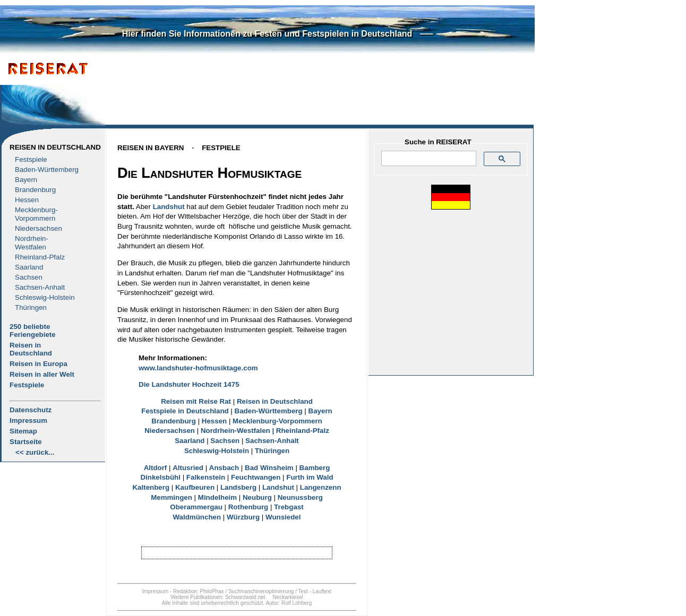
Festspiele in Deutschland (185, 411)
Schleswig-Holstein (45, 297)
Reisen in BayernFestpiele (179, 148)
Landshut (169, 207)
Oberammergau (196, 507)
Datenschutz (31, 410)
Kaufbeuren (195, 487)
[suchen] (428, 159)
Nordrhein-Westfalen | (238, 431)
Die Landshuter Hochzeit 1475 (189, 384)
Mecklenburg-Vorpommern (277, 421)
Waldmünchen (197, 517)
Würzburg (243, 517)
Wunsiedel (283, 517)
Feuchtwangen (256, 477)
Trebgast (289, 507)
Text (303, 591)
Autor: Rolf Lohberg (289, 603)
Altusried (188, 468)
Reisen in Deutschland (55, 147)
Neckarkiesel (288, 597)
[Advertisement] (308, 94)
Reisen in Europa (38, 364)
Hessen (27, 200)
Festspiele (31, 159)
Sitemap (23, 431)
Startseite (26, 442)
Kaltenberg (151, 487)
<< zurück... (35, 452)
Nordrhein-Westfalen (32, 243)
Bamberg (315, 468)
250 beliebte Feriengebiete (33, 331)
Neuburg (257, 497)
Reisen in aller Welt (42, 374)
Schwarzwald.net (245, 597)
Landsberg (238, 487)
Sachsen (29, 277)
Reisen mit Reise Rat (196, 401)
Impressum (28, 420)
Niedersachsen (38, 228)
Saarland (29, 267)
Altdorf (156, 468)
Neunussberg (300, 497)
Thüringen (31, 307)
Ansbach (224, 468)
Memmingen (171, 497)
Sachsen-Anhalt (40, 287)
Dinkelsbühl (160, 477)
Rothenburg (248, 507)
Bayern (26, 180)
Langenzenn (321, 487)
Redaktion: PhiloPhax (199, 591)
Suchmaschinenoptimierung (261, 591)
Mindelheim (217, 497)
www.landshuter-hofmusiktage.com (198, 368)
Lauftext (322, 591)
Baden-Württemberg (47, 170)
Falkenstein (206, 477)
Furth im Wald (310, 477)
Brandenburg (35, 190)
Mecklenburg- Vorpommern (36, 214)
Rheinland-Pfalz (40, 257)
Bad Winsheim (269, 468)
